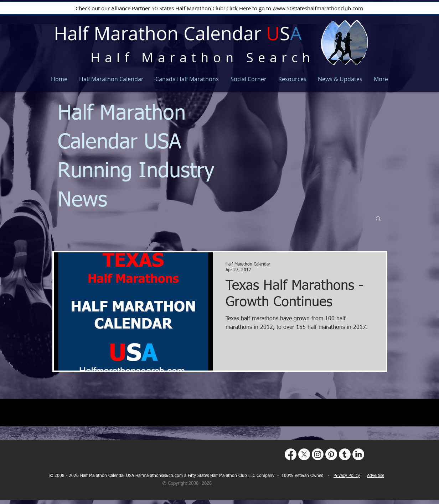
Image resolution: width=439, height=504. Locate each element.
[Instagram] (318, 454)
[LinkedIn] (358, 454)
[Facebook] (291, 454)
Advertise (376, 476)
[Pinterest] (331, 454)
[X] (304, 454)
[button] (378, 219)
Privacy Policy (347, 476)
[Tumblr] (345, 454)
